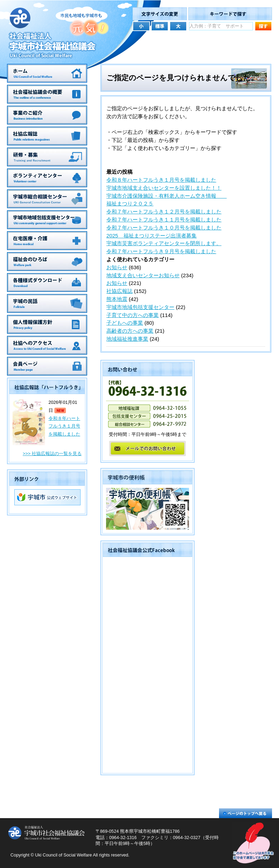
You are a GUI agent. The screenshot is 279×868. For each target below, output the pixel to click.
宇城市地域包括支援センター (140, 307)
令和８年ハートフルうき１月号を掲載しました (64, 427)
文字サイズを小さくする (141, 26)
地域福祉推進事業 (127, 339)
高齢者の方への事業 (130, 331)
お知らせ (117, 267)
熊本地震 (117, 299)
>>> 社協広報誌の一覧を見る (52, 454)
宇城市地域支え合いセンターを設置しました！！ (164, 188)
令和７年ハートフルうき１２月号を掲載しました (164, 212)
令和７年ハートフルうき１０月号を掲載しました (164, 228)
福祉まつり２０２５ (130, 203)
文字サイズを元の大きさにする (160, 26)
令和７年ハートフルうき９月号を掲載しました (161, 251)
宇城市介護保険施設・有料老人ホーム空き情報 (167, 196)
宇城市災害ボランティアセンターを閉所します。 (164, 243)
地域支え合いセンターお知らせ (143, 275)
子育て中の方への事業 (133, 315)
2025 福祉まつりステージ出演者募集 (152, 236)
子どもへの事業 (125, 323)
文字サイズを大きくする (178, 26)
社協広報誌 (119, 291)
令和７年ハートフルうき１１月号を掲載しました (164, 220)
